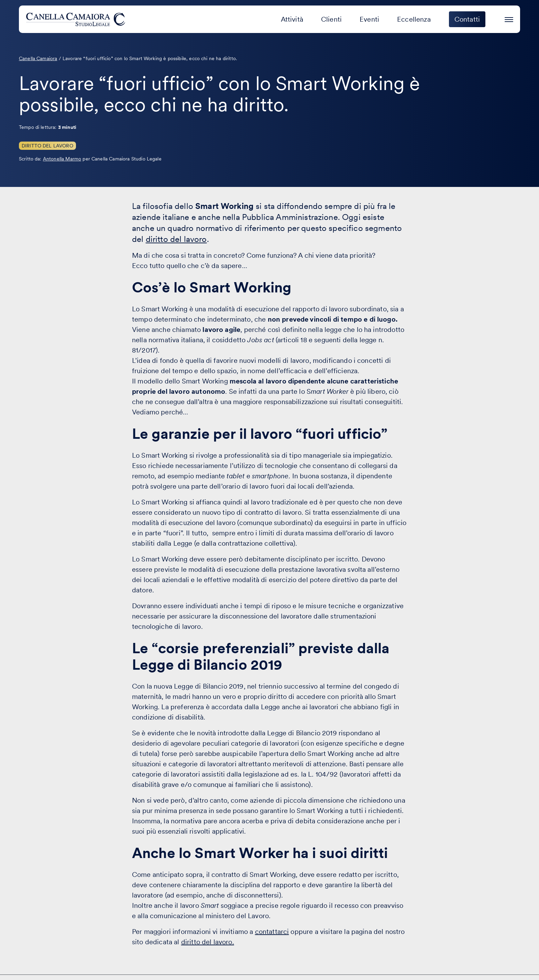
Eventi (369, 19)
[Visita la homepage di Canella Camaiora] (77, 19)
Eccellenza (414, 19)
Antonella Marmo (62, 159)
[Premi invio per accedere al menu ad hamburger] (509, 18)
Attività (292, 19)
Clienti (331, 19)
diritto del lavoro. (208, 942)
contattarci (272, 932)
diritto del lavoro (176, 239)
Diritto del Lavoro (47, 146)
